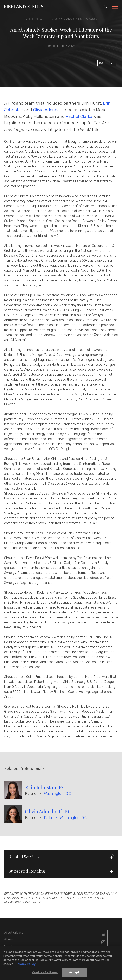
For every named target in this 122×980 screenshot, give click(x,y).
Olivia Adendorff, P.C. (49, 811)
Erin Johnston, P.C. (46, 787)
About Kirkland (14, 933)
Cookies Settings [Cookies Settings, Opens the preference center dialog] (45, 972)
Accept (74, 972)
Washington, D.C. (58, 794)
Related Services (61, 857)
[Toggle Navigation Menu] (115, 7)
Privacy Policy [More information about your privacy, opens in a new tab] (25, 964)
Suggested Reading (61, 871)
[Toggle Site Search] (106, 7)
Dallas (49, 818)
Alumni (9, 939)
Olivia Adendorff (49, 110)
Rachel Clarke (79, 116)
